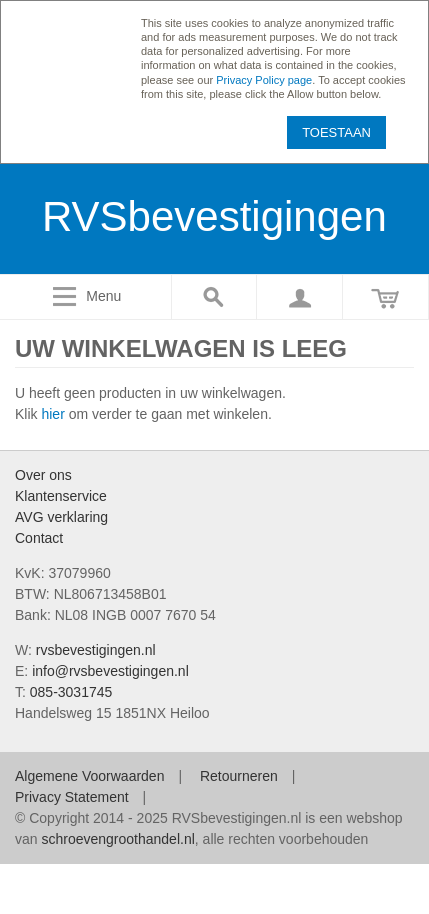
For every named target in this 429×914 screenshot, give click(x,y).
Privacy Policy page (264, 80)
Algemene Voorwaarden (89, 776)
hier (52, 414)
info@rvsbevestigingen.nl (110, 671)
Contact (39, 538)
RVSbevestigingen (214, 216)
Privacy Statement (72, 797)
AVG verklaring (61, 517)
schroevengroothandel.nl (117, 839)
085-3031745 (71, 692)
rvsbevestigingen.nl (96, 650)
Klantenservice (61, 496)
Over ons (43, 475)
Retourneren (239, 776)
